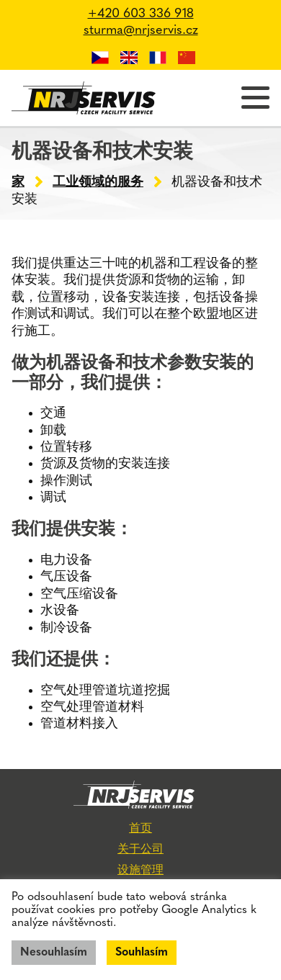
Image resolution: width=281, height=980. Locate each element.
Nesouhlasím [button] (54, 953)
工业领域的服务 (98, 183)
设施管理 (140, 871)
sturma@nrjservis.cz (141, 31)
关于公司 (140, 850)
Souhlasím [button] (142, 953)
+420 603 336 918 (141, 14)
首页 (140, 829)
